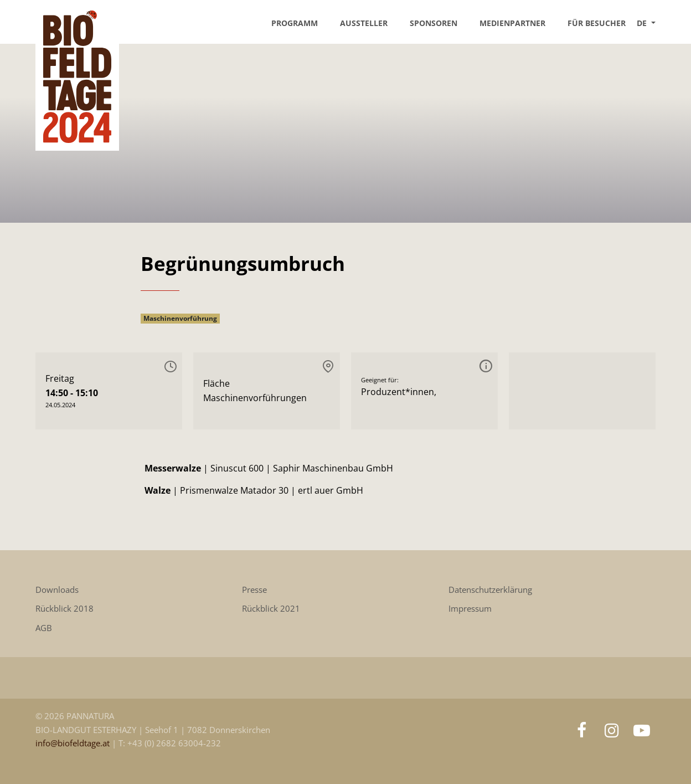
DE (643, 23)
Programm (295, 23)
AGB (44, 628)
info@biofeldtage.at (74, 743)
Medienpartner (512, 23)
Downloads (57, 590)
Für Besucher (597, 23)
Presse (254, 590)
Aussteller (364, 23)
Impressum (470, 609)
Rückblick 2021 (271, 609)
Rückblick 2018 (65, 609)
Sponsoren (434, 23)
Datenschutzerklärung (490, 590)
